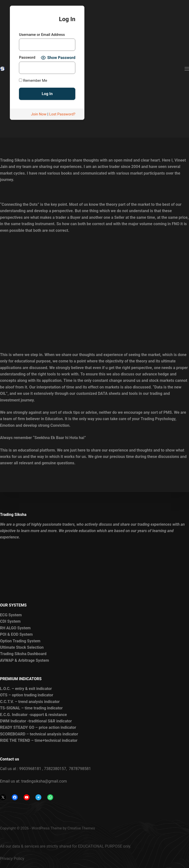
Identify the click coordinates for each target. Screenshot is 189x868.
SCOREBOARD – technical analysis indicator (39, 734)
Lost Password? (62, 114)
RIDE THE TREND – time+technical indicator (39, 740)
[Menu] (187, 69)
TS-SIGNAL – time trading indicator (31, 708)
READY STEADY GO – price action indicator (38, 727)
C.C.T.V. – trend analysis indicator (30, 702)
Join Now (39, 114)
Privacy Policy (12, 859)
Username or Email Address (42, 35)
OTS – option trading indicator (27, 695)
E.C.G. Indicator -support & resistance (33, 715)
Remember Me (33, 81)
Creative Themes (81, 828)
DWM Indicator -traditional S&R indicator (36, 721)
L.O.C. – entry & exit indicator (26, 689)
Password (27, 57)
